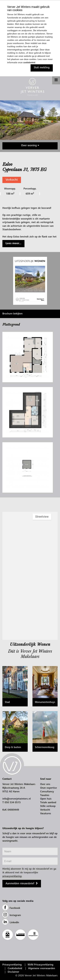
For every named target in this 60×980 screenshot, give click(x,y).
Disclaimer (13, 972)
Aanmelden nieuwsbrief (20, 884)
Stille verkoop (48, 806)
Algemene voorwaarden (42, 968)
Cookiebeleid (15, 968)
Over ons (45, 784)
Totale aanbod (48, 803)
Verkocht (12, 180)
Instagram (12, 915)
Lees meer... (13, 244)
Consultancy (47, 792)
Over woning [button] (30, 146)
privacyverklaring (12, 876)
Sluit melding (42, 68)
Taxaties (45, 795)
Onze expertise (48, 788)
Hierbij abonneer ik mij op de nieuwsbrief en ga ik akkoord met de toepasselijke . (29, 873)
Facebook (11, 908)
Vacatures (46, 814)
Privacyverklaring (12, 965)
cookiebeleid (29, 63)
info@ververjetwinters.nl (17, 799)
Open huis (46, 799)
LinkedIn (11, 923)
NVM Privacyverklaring (40, 965)
